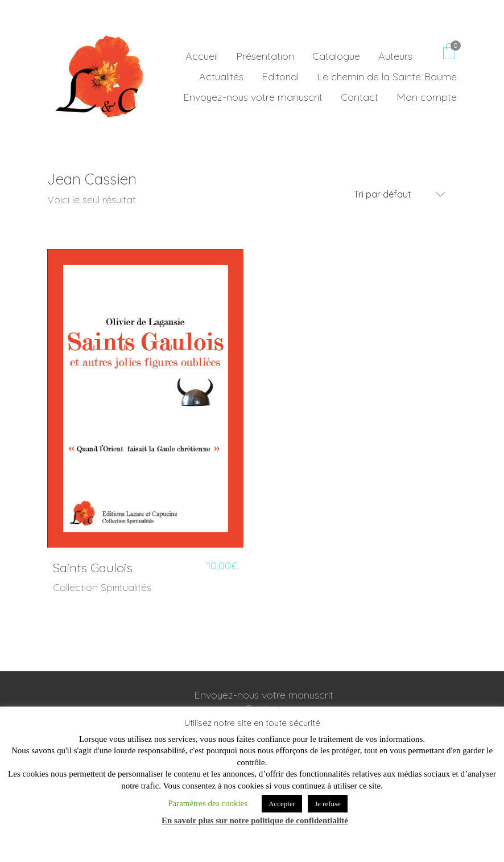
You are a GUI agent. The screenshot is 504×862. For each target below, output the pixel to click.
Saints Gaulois (93, 568)
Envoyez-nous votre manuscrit (264, 695)
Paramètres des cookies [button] (208, 803)
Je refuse (328, 804)
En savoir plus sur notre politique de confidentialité (255, 820)
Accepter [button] (282, 804)
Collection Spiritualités (102, 587)
